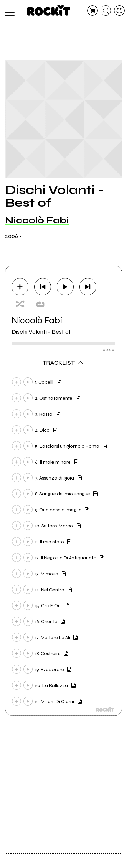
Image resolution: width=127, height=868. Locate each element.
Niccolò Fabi (37, 220)
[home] (49, 10)
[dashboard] (119, 11)
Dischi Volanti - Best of (41, 332)
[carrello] (93, 11)
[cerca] (106, 11)
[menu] (8, 11)
